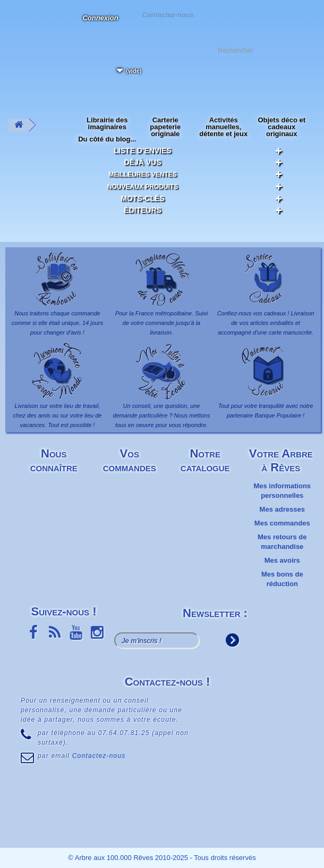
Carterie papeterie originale (165, 127)
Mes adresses (282, 509)
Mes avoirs (282, 560)
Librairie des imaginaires (107, 123)
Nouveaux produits (143, 187)
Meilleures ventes (143, 174)
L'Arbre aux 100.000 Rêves (18, 24)
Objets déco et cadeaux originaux (282, 127)
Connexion (100, 18)
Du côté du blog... (107, 139)
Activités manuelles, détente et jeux (223, 127)
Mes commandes (282, 523)
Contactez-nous (167, 14)
